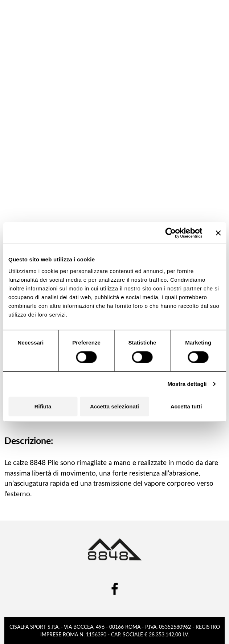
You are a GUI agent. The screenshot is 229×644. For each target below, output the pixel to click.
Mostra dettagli (187, 384)
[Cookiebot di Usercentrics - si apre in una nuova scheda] (170, 233)
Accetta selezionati (114, 406)
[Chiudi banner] (218, 233)
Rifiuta (43, 406)
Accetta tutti (186, 406)
